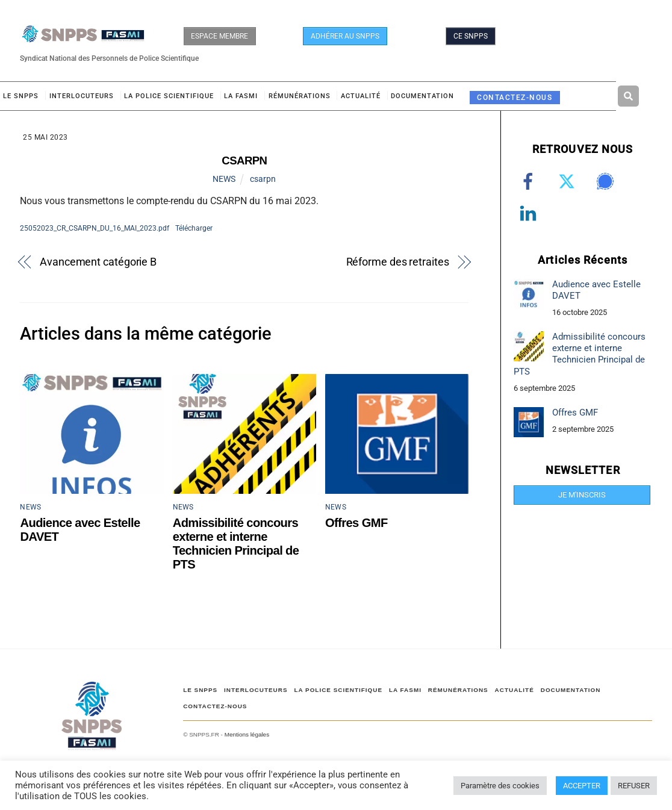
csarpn (263, 179)
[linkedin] (530, 214)
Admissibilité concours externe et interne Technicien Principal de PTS (236, 544)
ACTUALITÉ (361, 96)
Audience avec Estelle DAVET (596, 290)
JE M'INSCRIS (582, 495)
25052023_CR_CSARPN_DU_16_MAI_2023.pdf (95, 228)
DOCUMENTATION (422, 96)
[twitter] (569, 182)
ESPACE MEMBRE (219, 36)
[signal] (607, 182)
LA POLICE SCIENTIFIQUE (169, 96)
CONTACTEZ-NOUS (515, 97)
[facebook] (530, 182)
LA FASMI (241, 96)
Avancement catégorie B (98, 262)
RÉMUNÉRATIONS (300, 96)
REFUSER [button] (634, 786)
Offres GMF (356, 523)
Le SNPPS (21, 96)
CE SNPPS (471, 36)
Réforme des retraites (398, 262)
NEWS (224, 179)
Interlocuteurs (82, 96)
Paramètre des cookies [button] (500, 786)
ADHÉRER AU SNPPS (345, 36)
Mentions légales (247, 734)
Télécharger (194, 228)
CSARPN (244, 160)
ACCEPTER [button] (582, 786)
